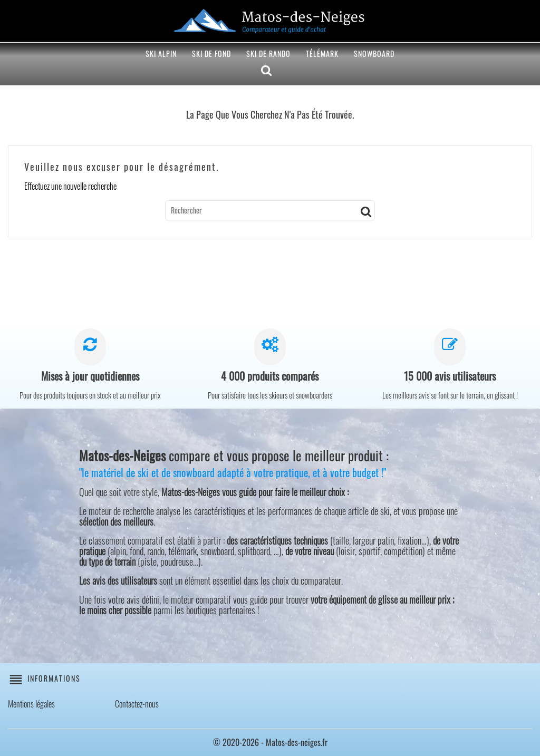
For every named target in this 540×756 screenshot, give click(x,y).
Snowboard (374, 54)
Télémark (322, 54)
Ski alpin (161, 54)
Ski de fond (211, 54)
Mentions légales (31, 704)
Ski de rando (268, 54)
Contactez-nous (137, 704)
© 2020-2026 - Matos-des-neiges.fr (270, 742)
